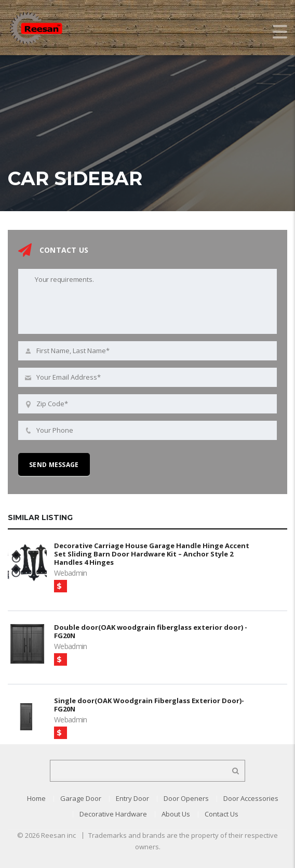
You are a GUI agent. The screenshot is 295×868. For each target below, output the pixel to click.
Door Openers (186, 798)
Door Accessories (251, 798)
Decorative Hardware (113, 814)
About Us (176, 814)
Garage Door (81, 798)
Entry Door (132, 798)
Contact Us (222, 814)
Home (36, 798)
